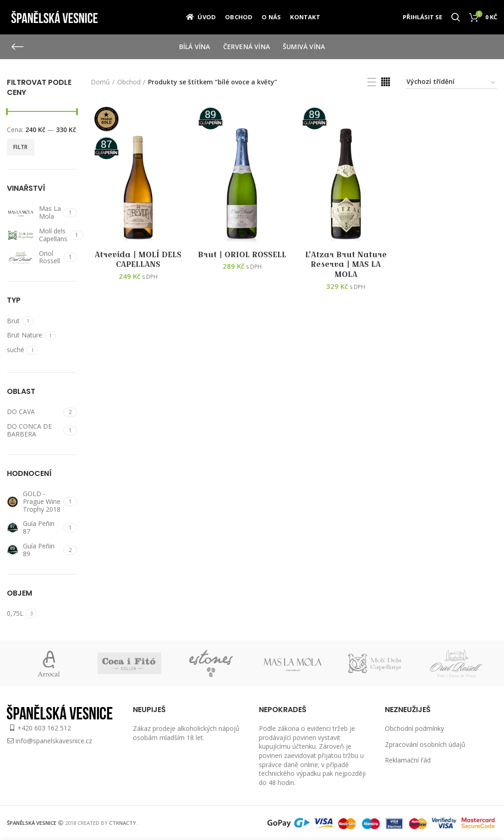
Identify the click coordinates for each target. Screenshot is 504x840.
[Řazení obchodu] (451, 83)
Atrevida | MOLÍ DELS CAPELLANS (138, 260)
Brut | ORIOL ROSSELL (242, 255)
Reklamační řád (408, 760)
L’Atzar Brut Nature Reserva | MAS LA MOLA (346, 265)
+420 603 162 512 (44, 728)
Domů (100, 82)
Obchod (129, 82)
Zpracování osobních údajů (425, 744)
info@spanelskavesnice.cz (54, 741)
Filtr (21, 147)
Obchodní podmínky (414, 728)
